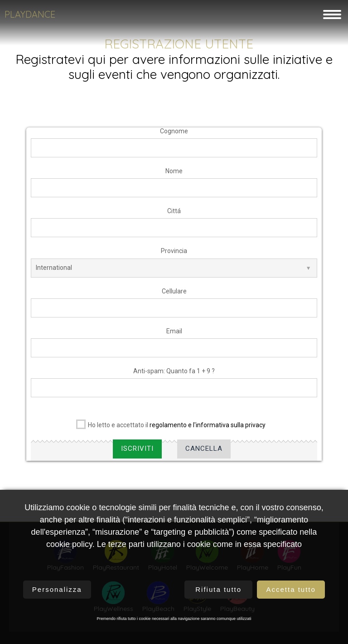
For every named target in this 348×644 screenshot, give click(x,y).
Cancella (204, 452)
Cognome (174, 135)
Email (174, 335)
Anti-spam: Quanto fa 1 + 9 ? (174, 375)
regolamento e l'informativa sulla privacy (208, 429)
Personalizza (57, 589)
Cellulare (174, 295)
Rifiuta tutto (218, 589)
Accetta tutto (291, 589)
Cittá (174, 215)
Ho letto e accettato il (171, 427)
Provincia (174, 255)
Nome (174, 175)
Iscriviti (137, 452)
